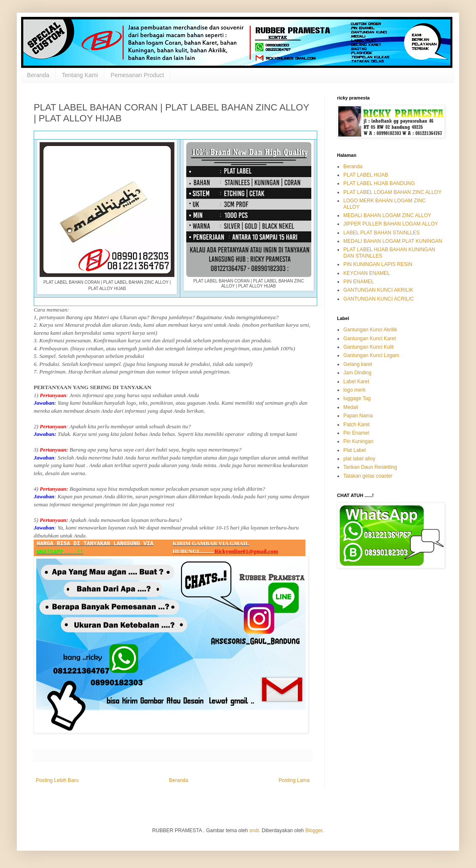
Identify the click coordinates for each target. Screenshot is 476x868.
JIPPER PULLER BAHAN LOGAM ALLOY (391, 224)
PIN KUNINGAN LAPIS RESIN (378, 264)
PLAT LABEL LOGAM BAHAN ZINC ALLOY (392, 192)
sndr (254, 830)
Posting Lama (294, 780)
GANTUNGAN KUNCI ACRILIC (378, 299)
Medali (351, 407)
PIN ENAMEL (359, 282)
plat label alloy (359, 459)
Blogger (314, 830)
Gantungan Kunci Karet (370, 339)
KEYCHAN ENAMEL (367, 273)
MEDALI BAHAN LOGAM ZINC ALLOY (387, 215)
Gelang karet (358, 364)
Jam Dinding (357, 373)
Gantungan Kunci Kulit (368, 347)
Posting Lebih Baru (57, 780)
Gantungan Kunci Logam (371, 355)
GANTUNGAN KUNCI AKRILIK (378, 290)
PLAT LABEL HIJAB (366, 175)
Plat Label (354, 450)
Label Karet (356, 382)
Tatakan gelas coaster (368, 476)
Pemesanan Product (138, 75)
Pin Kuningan (358, 441)
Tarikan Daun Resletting (370, 467)
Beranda (38, 75)
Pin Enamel (356, 433)
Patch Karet (357, 425)
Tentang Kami (80, 75)
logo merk (354, 390)
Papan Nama (358, 416)
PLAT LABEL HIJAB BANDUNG (379, 183)
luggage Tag (357, 398)
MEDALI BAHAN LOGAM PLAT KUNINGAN (393, 241)
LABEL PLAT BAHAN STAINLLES (381, 233)
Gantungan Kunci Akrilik (370, 330)
